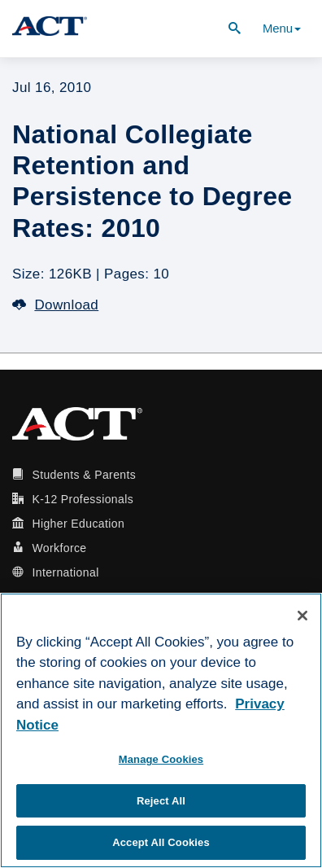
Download (55, 305)
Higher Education (78, 524)
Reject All (161, 801)
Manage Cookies (161, 759)
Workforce (59, 548)
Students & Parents (84, 475)
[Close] (302, 616)
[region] (161, 730)
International (65, 572)
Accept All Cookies (161, 842)
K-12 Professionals (83, 499)
